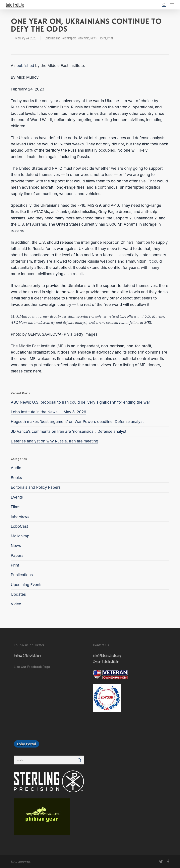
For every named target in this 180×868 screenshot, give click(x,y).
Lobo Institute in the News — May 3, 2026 (49, 412)
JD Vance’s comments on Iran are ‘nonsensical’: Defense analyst (69, 431)
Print (110, 38)
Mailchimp (83, 38)
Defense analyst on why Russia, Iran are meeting (55, 441)
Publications (22, 575)
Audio (16, 468)
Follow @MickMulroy (27, 655)
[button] (172, 5)
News (94, 38)
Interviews (20, 517)
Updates (18, 594)
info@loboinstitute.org (107, 655)
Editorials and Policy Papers (61, 38)
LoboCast (19, 526)
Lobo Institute (15, 5)
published (25, 66)
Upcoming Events (27, 585)
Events (17, 497)
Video (16, 604)
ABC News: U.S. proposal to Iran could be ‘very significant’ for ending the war (80, 402)
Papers (102, 38)
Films (16, 507)
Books (16, 478)
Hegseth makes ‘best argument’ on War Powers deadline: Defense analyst (77, 422)
